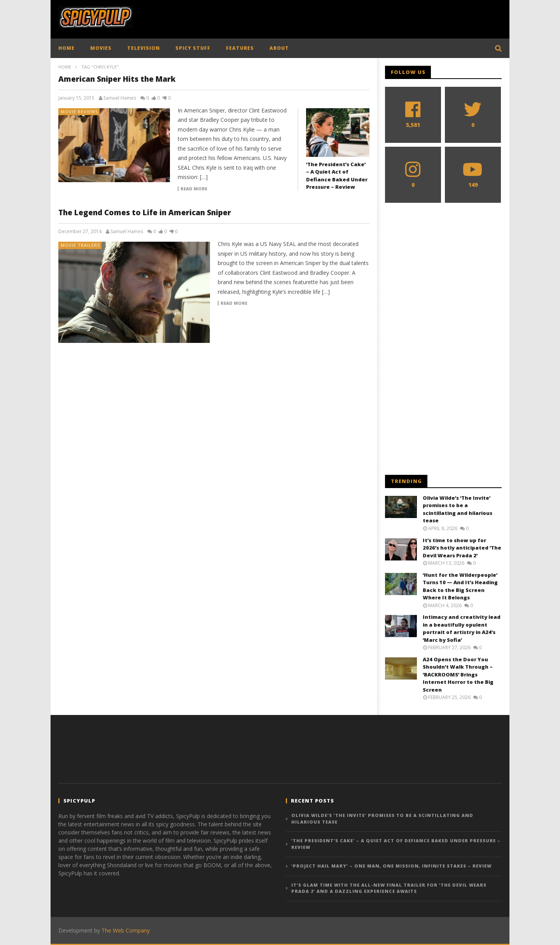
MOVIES (101, 48)
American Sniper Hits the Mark (117, 79)
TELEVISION (143, 48)
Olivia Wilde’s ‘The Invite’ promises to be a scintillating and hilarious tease (458, 509)
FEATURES (240, 48)
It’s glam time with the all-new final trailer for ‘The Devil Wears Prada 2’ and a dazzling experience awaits (389, 888)
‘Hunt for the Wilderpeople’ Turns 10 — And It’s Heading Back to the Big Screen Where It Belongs (460, 586)
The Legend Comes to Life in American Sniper (145, 213)
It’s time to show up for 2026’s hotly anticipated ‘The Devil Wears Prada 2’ (462, 548)
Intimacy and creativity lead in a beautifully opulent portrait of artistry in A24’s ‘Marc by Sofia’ (462, 628)
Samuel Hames (120, 98)
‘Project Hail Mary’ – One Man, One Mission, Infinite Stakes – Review (391, 866)
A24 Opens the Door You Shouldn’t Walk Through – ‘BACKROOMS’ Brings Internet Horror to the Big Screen (458, 674)
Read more (194, 189)
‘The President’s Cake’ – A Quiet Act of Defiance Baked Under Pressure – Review (337, 176)
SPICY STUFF (193, 48)
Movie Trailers (80, 245)
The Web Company (126, 930)
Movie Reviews (79, 112)
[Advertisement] (360, 18)
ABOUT (279, 48)
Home (65, 67)
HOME (66, 48)
